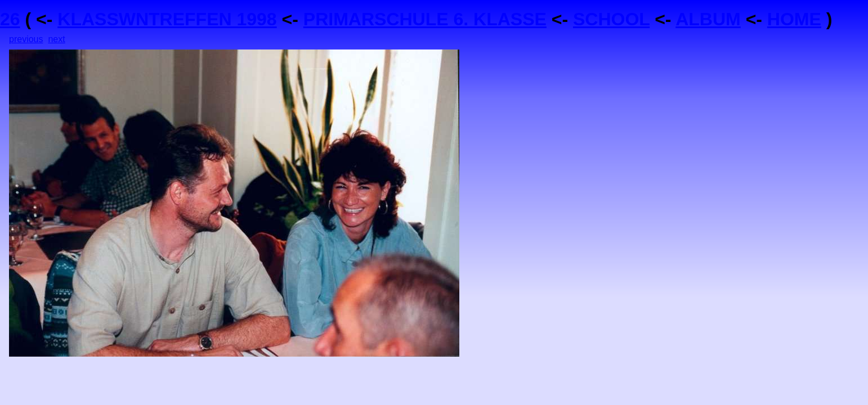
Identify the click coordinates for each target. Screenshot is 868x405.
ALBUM (708, 19)
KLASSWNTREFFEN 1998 (167, 19)
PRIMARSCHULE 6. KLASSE (425, 19)
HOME (794, 19)
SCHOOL (611, 19)
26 (10, 19)
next (56, 39)
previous (26, 39)
